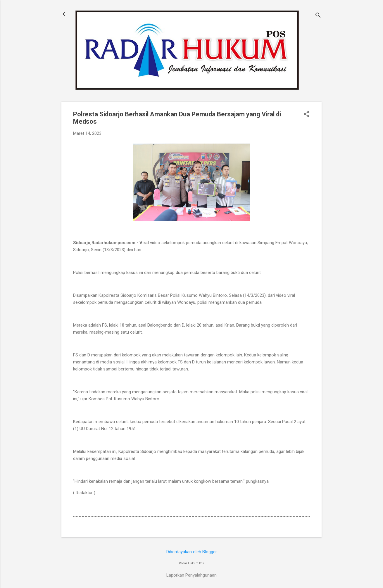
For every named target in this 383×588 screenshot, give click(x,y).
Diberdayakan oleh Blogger (192, 552)
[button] (306, 115)
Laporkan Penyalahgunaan (191, 575)
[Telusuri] (318, 16)
